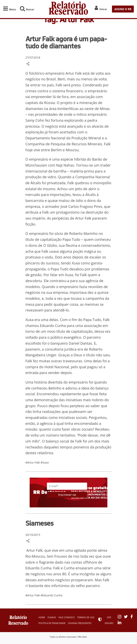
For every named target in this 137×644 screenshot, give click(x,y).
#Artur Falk (33, 462)
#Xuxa (45, 462)
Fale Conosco (67, 617)
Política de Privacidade (52, 623)
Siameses (39, 523)
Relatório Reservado (68, 9)
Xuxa (69, 275)
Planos (52, 617)
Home (42, 617)
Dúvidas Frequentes (80, 623)
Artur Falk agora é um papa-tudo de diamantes (66, 42)
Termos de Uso (86, 617)
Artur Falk (74, 73)
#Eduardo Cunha (51, 595)
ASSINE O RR (123, 9)
